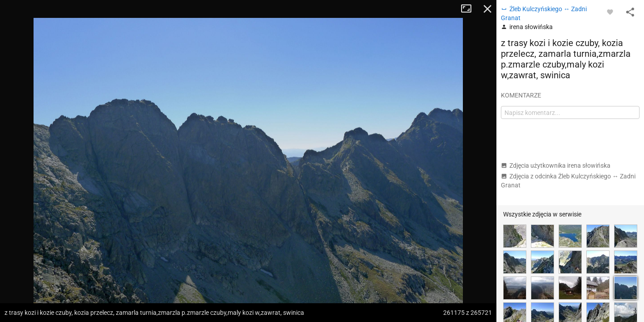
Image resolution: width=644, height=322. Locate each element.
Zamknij (487, 9)
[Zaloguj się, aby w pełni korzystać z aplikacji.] (610, 12)
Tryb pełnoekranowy (470, 9)
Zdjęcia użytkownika (556, 165)
